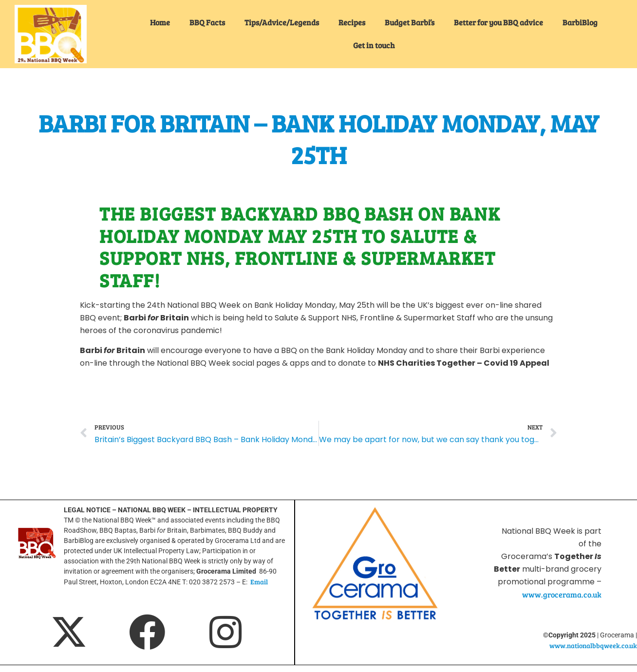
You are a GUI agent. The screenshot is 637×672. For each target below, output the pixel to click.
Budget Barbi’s (410, 22)
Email (259, 582)
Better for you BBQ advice (498, 22)
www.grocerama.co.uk (562, 594)
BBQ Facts (207, 22)
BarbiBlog (580, 22)
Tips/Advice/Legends (282, 22)
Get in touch (374, 45)
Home (160, 22)
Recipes (352, 22)
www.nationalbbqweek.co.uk (593, 645)
